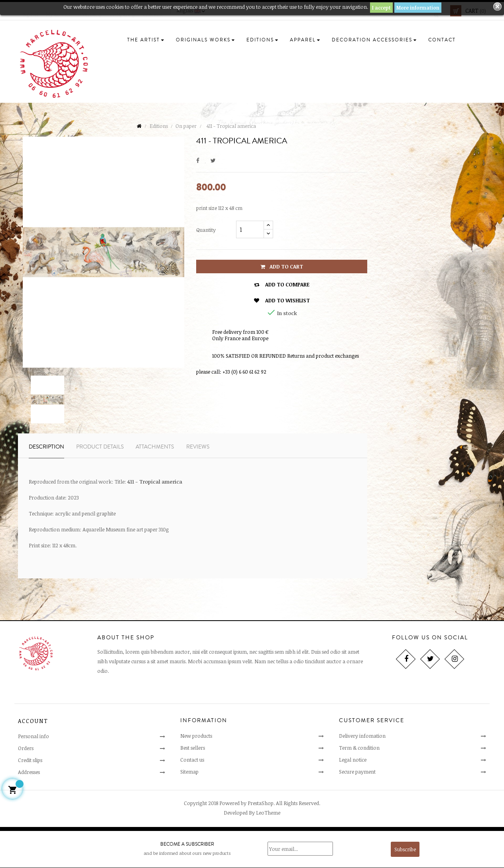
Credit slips (30, 760)
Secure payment (357, 772)
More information (418, 8)
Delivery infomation (362, 736)
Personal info (33, 736)
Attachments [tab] (155, 447)
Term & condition (359, 748)
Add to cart (282, 266)
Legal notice (353, 760)
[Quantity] (250, 229)
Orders (26, 748)
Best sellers (193, 748)
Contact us (192, 760)
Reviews (198, 447)
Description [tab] (46, 447)
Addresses (29, 772)
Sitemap (189, 772)
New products (196, 736)
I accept (381, 8)
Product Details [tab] (100, 447)
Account (33, 721)
